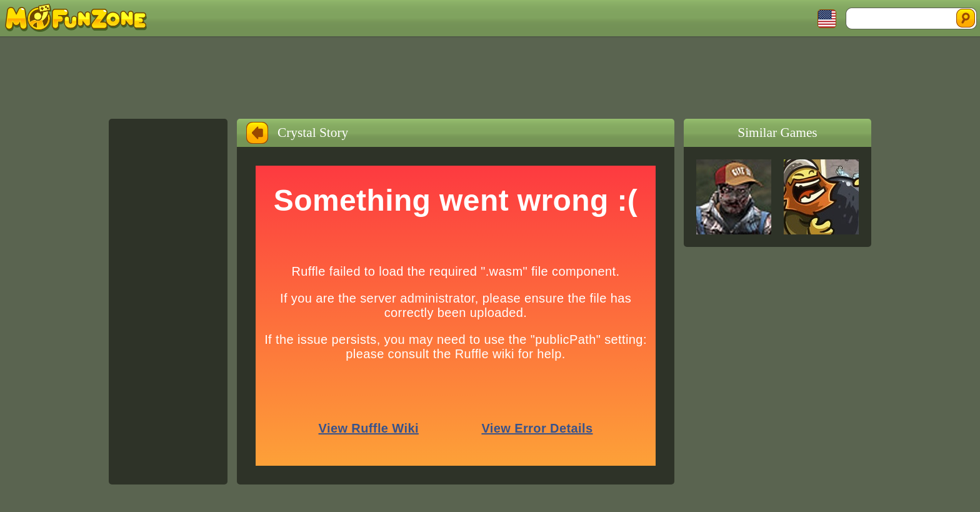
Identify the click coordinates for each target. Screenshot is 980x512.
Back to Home (257, 133)
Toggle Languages (827, 19)
